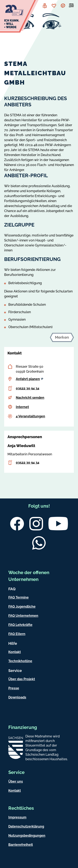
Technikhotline (20, 661)
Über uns (16, 781)
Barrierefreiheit (21, 845)
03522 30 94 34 (28, 388)
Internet (22, 407)
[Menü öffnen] (71, 6)
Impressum (17, 817)
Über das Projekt (22, 679)
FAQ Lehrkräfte (20, 625)
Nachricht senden (30, 398)
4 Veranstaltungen (30, 416)
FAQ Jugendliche (22, 607)
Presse (14, 688)
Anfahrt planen (30, 379)
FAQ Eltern (17, 634)
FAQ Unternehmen (23, 616)
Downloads (17, 697)
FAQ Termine (19, 597)
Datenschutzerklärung (26, 826)
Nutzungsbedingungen (27, 836)
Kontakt (15, 652)
